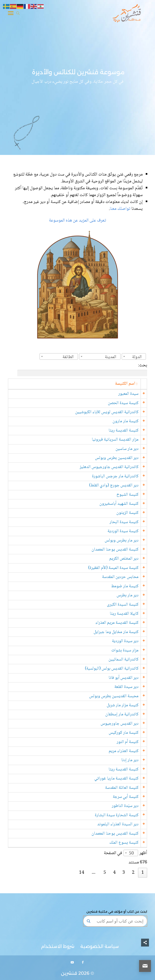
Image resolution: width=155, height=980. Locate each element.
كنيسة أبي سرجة (125, 797)
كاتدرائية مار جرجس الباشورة (115, 476)
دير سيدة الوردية (125, 641)
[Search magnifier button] (89, 921)
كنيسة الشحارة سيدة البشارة (116, 815)
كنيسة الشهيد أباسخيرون (119, 504)
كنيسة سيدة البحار (124, 522)
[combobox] (134, 356)
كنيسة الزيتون (127, 513)
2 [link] (133, 873)
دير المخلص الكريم (124, 559)
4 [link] (114, 873)
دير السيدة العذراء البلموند (118, 824)
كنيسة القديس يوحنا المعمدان (115, 550)
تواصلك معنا (121, 209)
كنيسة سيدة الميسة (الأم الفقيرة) (113, 568)
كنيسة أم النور (127, 742)
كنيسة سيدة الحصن (123, 403)
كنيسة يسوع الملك (124, 843)
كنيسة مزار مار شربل (122, 705)
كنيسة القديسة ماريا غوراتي (116, 779)
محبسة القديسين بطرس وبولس (114, 696)
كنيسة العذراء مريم (123, 751)
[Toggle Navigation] (11, 14)
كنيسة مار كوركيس (123, 733)
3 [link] (124, 873)
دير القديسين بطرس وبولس (117, 458)
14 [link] (82, 873)
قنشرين (69, 973)
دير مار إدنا (130, 760)
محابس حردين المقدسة (120, 577)
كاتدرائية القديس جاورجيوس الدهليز (109, 467)
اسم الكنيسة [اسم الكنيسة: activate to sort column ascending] (125, 384)
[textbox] (138, 357)
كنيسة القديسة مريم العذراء (117, 623)
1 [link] (143, 873)
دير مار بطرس (127, 595)
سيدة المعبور (128, 394)
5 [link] (105, 873)
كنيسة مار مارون (125, 421)
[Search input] (119, 921)
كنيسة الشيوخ (127, 495)
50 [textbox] (131, 854)
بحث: (82, 369)
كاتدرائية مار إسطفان (122, 714)
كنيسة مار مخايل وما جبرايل (116, 632)
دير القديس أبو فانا (123, 678)
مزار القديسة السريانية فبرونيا (115, 440)
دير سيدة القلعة (126, 687)
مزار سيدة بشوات (125, 650)
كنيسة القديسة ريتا (123, 431)
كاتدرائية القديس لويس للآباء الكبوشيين (107, 412)
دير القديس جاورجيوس (119, 724)
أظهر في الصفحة (126, 853)
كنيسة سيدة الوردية (123, 531)
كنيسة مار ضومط (125, 586)
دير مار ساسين (127, 449)
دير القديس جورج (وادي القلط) (114, 485)
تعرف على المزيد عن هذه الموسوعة (78, 220)
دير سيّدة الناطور (125, 806)
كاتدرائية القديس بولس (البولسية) (112, 669)
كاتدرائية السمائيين (123, 660)
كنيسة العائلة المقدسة (122, 788)
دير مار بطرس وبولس (121, 541)
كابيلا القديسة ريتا (124, 614)
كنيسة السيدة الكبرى (123, 605)
